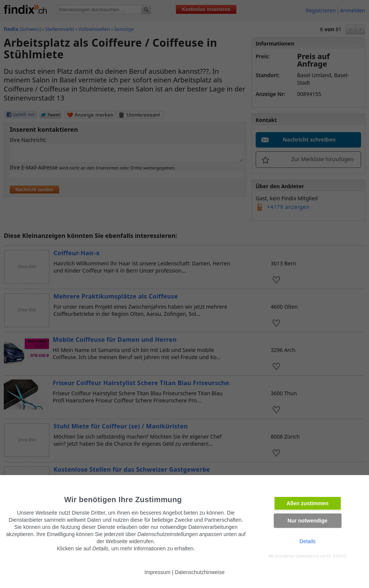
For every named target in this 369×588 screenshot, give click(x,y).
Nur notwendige (308, 521)
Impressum (158, 572)
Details (307, 541)
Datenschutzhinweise (200, 572)
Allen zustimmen (307, 503)
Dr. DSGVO (337, 556)
